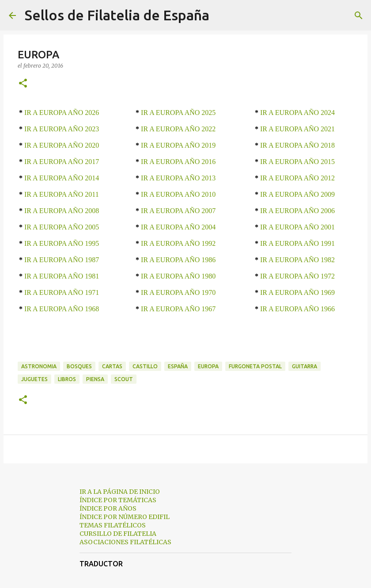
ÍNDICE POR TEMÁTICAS (118, 500)
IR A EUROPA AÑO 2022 (178, 129)
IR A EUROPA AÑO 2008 (62, 211)
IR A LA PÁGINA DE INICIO (120, 492)
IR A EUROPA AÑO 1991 (297, 243)
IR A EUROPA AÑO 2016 (178, 162)
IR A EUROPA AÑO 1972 (297, 276)
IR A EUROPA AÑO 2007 (178, 211)
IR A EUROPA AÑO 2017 (62, 162)
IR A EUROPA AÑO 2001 (297, 227)
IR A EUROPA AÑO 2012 (297, 178)
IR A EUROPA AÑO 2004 (178, 227)
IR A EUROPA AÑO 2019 (178, 145)
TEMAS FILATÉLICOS (113, 525)
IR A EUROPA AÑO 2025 (178, 113)
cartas (112, 366)
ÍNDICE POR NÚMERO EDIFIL (125, 517)
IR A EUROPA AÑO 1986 (178, 260)
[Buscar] (222, 15)
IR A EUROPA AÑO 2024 (297, 113)
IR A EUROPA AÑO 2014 (62, 178)
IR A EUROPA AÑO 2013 (178, 178)
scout (124, 379)
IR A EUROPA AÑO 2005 (62, 227)
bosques (79, 366)
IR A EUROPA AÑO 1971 (62, 292)
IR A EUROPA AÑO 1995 (62, 243)
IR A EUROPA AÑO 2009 (297, 194)
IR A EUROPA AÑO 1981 (62, 276)
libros (67, 379)
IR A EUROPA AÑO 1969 (297, 292)
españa (178, 366)
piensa (95, 379)
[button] (23, 84)
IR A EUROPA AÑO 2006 (297, 211)
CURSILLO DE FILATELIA (118, 534)
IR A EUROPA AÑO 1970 (178, 292)
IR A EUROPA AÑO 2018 (297, 145)
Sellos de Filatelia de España (117, 15)
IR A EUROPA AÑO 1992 (178, 243)
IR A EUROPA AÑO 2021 (297, 129)
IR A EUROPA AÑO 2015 (297, 162)
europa (208, 366)
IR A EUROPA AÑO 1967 (178, 309)
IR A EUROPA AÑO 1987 (62, 260)
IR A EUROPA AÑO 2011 (62, 194)
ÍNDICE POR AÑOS (108, 508)
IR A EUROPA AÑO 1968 (62, 309)
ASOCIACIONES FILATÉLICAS (125, 542)
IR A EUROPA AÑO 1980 (178, 276)
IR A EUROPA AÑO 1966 (297, 309)
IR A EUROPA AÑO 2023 (62, 129)
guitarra (305, 366)
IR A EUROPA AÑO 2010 (178, 194)
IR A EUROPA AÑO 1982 (297, 260)
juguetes (34, 379)
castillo (145, 366)
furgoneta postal (255, 366)
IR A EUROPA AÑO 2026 (62, 113)
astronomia (39, 366)
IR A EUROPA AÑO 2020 (62, 145)
